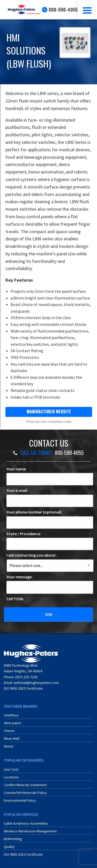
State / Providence (25, 534)
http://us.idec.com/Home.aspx (49, 421)
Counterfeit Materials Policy (25, 793)
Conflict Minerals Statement (25, 785)
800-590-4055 (63, 10)
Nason (9, 746)
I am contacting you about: (33, 555)
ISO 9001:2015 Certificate (23, 688)
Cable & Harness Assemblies (26, 823)
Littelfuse (11, 715)
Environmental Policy (20, 800)
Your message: (20, 577)
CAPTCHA (15, 599)
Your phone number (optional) (34, 512)
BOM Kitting (13, 839)
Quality (9, 847)
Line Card (11, 769)
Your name (18, 469)
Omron (9, 731)
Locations (11, 777)
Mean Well (12, 738)
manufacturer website (49, 412)
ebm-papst (12, 723)
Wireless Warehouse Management (30, 831)
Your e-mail (19, 490)
